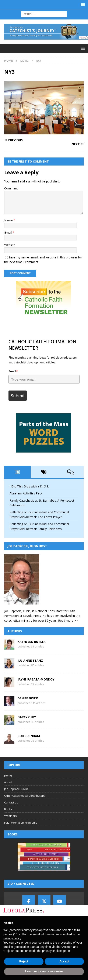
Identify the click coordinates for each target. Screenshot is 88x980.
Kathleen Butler (32, 642)
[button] (82, 4)
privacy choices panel (56, 951)
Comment (11, 188)
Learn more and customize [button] (44, 971)
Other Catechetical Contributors (24, 796)
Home (8, 776)
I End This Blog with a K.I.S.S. (29, 486)
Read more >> (68, 620)
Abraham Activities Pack (26, 493)
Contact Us (11, 802)
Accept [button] (64, 961)
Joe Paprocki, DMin (16, 789)
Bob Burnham (29, 736)
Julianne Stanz (30, 660)
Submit (18, 396)
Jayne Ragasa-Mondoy (36, 679)
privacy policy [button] (12, 938)
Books (8, 809)
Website (10, 245)
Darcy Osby (27, 717)
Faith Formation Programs (21, 823)
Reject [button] (24, 961)
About (8, 782)
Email (8, 233)
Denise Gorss (28, 698)
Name (9, 220)
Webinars (10, 816)
